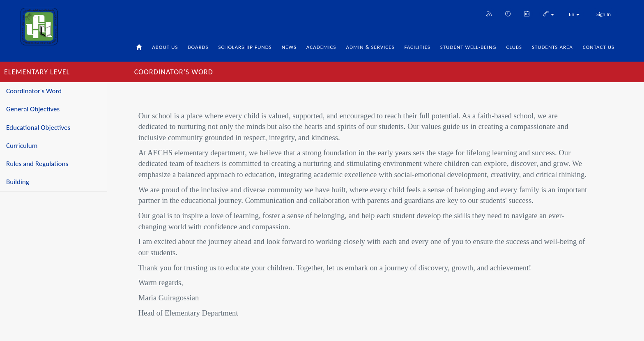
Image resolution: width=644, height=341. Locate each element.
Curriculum (22, 146)
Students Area (552, 47)
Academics (321, 47)
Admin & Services (370, 47)
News (289, 47)
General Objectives (33, 109)
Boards (198, 47)
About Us (165, 47)
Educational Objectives (38, 128)
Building (18, 182)
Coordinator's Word (34, 91)
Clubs (514, 47)
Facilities (417, 47)
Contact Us (599, 47)
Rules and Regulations (37, 164)
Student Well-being (468, 47)
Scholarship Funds (245, 47)
